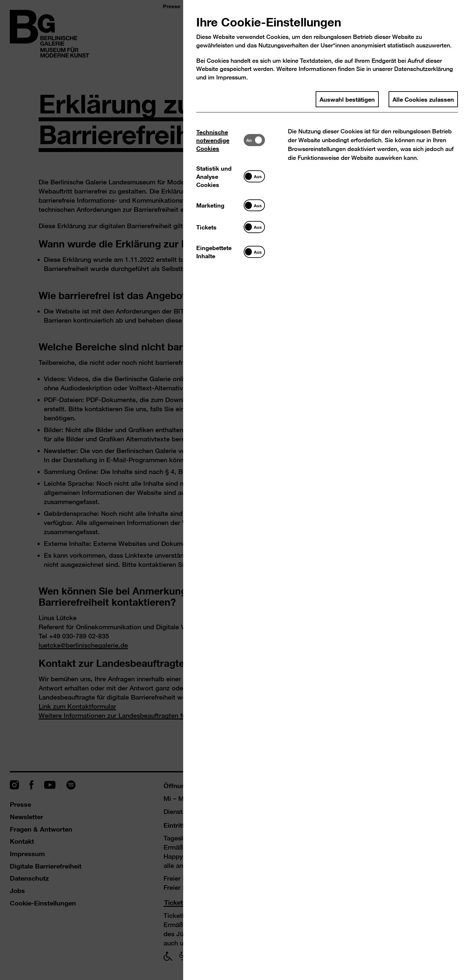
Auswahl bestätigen (347, 99)
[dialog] (235, 490)
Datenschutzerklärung (424, 69)
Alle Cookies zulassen (423, 99)
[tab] (220, 140)
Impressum (231, 77)
